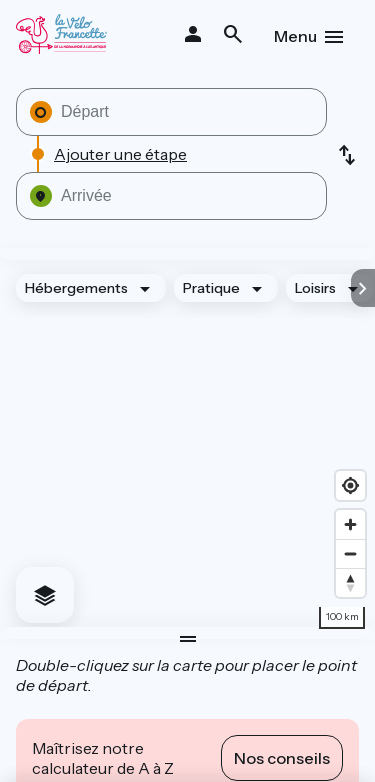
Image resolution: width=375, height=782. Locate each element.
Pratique (211, 288)
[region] (187, 443)
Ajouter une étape (120, 154)
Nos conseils (282, 758)
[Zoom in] (350, 524)
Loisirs (315, 288)
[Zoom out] (350, 553)
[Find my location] (350, 485)
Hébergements (76, 288)
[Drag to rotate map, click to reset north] (350, 582)
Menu (295, 36)
